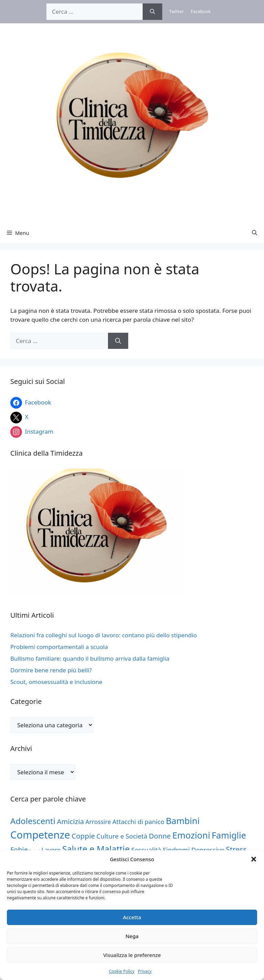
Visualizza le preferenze (132, 955)
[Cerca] (152, 12)
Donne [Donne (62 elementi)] (160, 836)
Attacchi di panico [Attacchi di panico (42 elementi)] (138, 822)
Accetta (132, 917)
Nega (132, 936)
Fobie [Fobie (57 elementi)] (19, 850)
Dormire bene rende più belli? (51, 670)
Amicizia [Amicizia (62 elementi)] (70, 821)
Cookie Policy (122, 971)
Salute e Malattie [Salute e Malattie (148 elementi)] (96, 849)
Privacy (145, 971)
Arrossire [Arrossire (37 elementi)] (98, 822)
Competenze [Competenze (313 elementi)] (40, 835)
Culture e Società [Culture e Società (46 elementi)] (122, 836)
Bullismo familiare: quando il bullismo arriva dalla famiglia (90, 658)
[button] (254, 859)
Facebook (201, 11)
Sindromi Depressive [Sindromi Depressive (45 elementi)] (193, 850)
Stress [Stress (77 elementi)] (236, 849)
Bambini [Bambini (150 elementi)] (183, 821)
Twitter (177, 11)
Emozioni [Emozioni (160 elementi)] (191, 835)
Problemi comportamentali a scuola (59, 647)
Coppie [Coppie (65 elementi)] (83, 836)
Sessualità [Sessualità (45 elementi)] (146, 850)
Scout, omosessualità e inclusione (56, 682)
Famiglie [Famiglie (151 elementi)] (229, 835)
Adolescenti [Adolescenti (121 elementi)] (33, 821)
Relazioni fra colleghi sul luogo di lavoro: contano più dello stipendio (103, 635)
